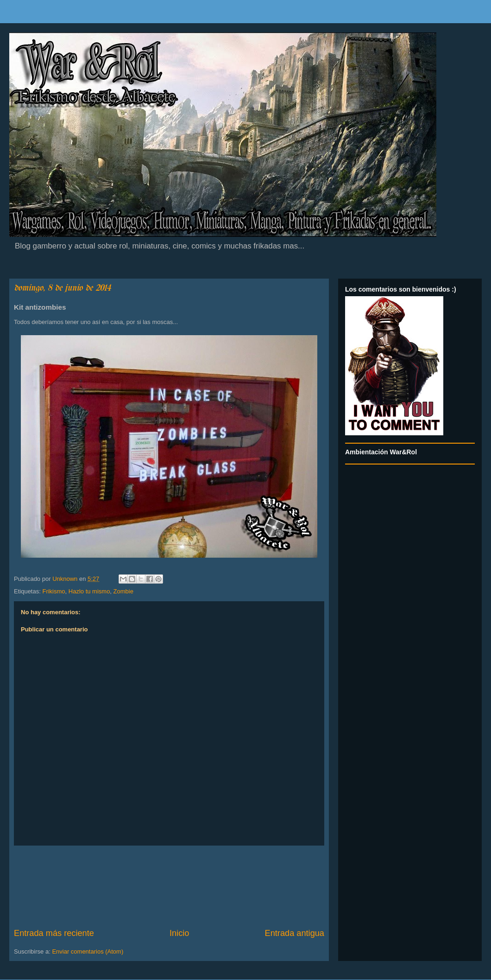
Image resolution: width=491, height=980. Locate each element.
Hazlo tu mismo (89, 591)
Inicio (179, 933)
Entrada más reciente (54, 933)
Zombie (123, 591)
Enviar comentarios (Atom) (88, 951)
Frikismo (54, 591)
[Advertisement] (169, 887)
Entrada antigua (295, 933)
